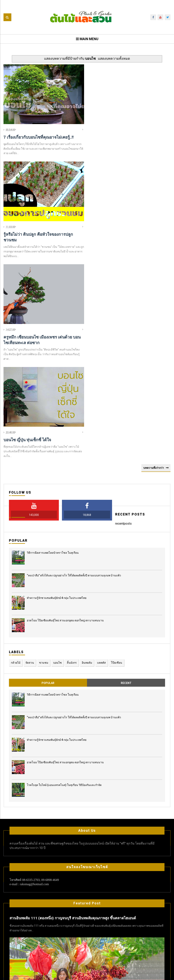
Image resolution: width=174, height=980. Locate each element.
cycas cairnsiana (22, 948)
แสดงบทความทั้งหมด (114, 59)
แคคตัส (101, 559)
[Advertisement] (87, 188)
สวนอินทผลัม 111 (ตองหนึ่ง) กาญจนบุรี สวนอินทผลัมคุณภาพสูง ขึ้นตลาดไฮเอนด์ (73, 814)
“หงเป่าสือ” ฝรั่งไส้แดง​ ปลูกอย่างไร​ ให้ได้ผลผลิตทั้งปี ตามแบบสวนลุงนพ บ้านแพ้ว (74, 471)
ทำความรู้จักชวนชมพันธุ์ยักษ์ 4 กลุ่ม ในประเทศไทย (57, 494)
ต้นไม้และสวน (98, 975)
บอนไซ (57, 559)
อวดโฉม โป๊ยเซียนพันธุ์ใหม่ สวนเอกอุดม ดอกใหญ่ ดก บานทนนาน (65, 517)
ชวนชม (44, 559)
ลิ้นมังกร (72, 559)
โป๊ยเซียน (117, 559)
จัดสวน (30, 559)
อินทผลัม (87, 559)
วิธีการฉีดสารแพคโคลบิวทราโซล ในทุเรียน (53, 449)
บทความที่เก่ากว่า (154, 364)
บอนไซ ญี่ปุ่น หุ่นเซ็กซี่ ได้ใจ (27, 336)
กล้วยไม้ (16, 559)
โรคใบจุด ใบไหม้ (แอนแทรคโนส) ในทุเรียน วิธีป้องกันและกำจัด (64, 681)
